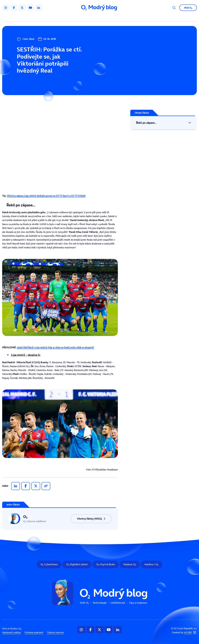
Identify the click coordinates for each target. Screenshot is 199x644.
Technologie (84, 17)
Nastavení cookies (12, 633)
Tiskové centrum (55, 633)
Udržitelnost (106, 17)
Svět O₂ (65, 17)
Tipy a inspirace (129, 17)
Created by (184, 633)
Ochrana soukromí (34, 633)
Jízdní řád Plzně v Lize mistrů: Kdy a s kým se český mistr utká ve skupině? (55, 347)
